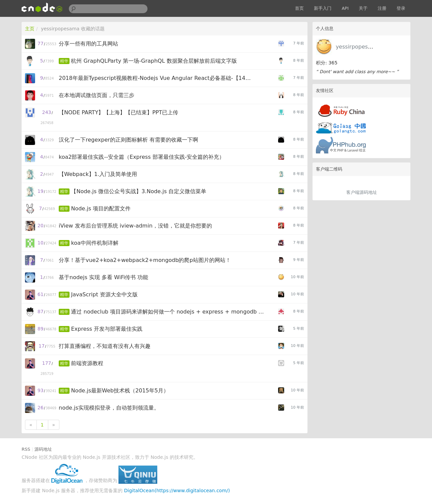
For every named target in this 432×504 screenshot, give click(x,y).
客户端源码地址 (362, 192)
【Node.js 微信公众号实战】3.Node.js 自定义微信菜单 (139, 191)
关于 (363, 8)
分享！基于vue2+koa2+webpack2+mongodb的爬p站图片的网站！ (145, 260)
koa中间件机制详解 (94, 243)
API (345, 8)
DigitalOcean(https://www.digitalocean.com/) (177, 491)
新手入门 (323, 8)
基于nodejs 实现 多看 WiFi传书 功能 (103, 277)
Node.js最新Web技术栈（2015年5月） (120, 391)
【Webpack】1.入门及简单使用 (98, 174)
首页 (299, 8)
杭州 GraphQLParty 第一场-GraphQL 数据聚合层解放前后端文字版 (154, 61)
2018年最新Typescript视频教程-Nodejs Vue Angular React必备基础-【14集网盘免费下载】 (156, 78)
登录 (401, 8)
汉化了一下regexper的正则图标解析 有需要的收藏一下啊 (128, 140)
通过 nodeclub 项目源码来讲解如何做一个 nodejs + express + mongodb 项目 (169, 312)
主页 (30, 29)
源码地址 (43, 449)
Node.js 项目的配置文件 (101, 209)
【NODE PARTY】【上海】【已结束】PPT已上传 (118, 112)
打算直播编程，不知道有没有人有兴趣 (105, 346)
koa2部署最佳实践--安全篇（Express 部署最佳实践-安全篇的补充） (142, 157)
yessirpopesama (358, 47)
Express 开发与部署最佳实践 (107, 329)
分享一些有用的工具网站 (88, 44)
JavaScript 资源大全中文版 (104, 294)
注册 (382, 8)
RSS (26, 449)
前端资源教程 (87, 363)
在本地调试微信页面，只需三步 (97, 95)
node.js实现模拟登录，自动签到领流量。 (109, 408)
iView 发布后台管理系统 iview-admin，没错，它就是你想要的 (135, 226)
